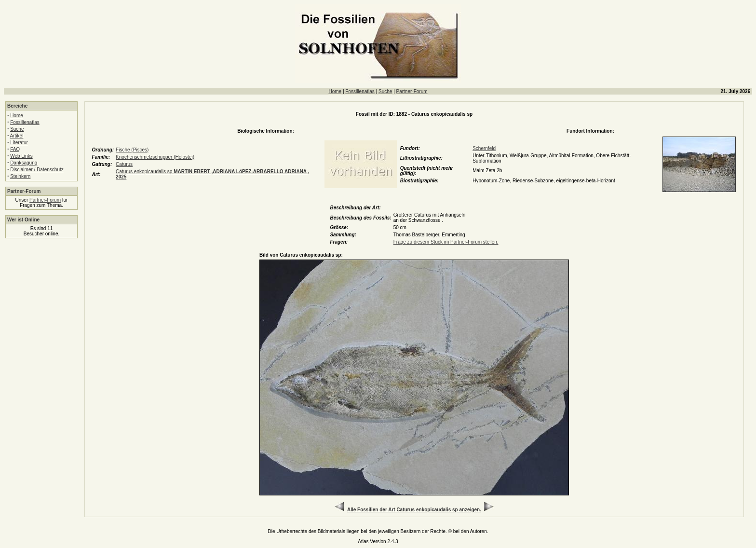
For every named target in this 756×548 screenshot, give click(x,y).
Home (335, 91)
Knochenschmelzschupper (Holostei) (155, 157)
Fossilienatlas (360, 91)
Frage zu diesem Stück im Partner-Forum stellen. (446, 242)
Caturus (124, 164)
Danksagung (24, 163)
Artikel (17, 136)
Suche (385, 91)
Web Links (21, 156)
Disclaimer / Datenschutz (37, 170)
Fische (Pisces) (132, 150)
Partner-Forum (412, 91)
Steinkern (20, 176)
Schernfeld (484, 148)
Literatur (19, 143)
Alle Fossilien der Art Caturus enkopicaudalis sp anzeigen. (414, 510)
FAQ (15, 149)
